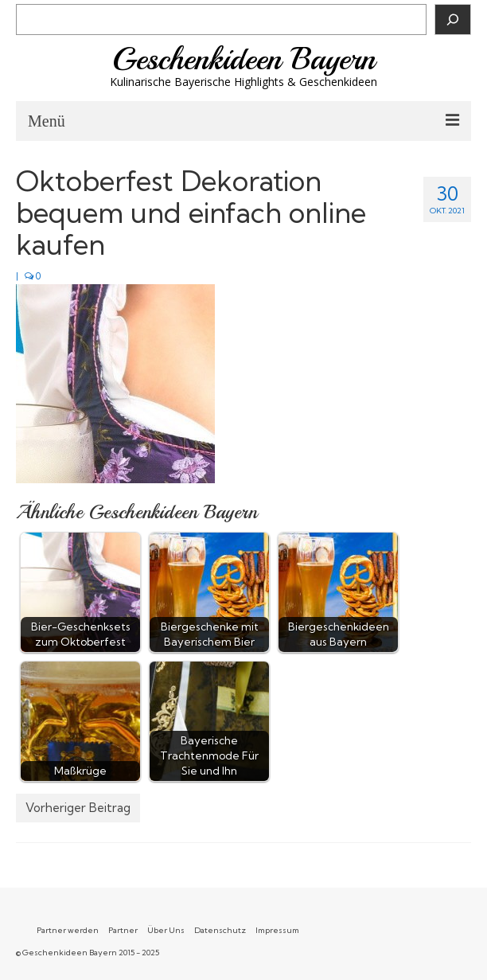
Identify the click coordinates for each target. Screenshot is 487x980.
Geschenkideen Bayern (244, 59)
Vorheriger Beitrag (78, 808)
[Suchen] (453, 20)
